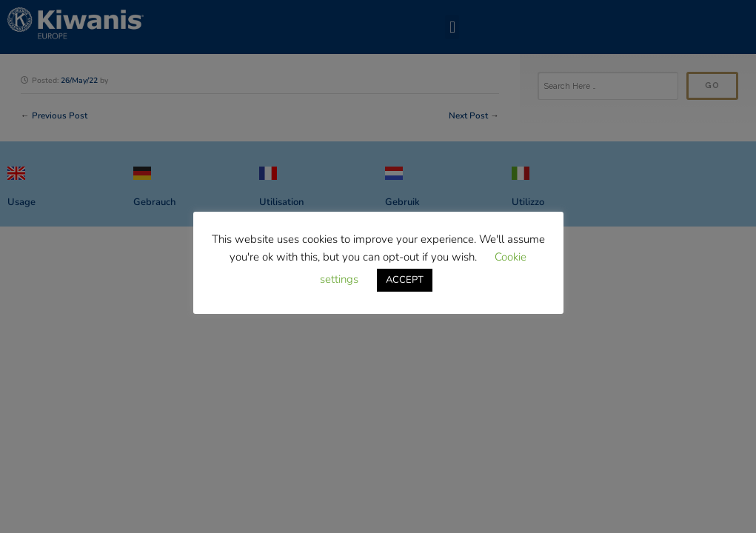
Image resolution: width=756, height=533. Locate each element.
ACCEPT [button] (405, 280)
